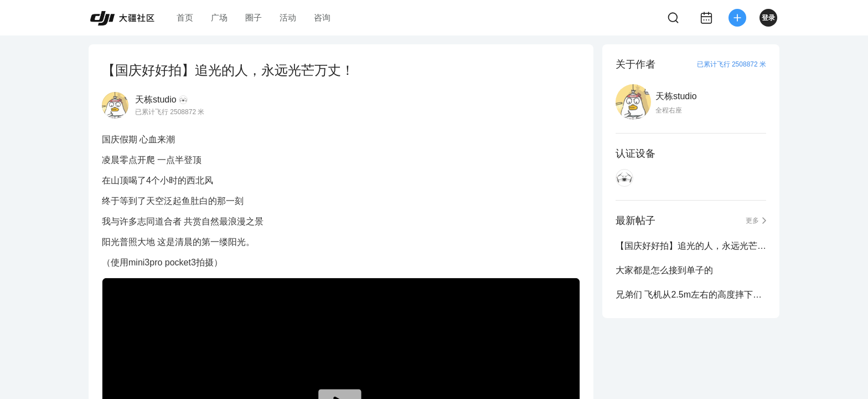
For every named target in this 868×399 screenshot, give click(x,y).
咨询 (322, 17)
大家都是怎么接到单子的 (664, 270)
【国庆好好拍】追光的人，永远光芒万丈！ (691, 246)
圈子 (254, 17)
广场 (219, 17)
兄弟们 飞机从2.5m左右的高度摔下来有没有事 (691, 295)
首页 (185, 17)
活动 (288, 17)
